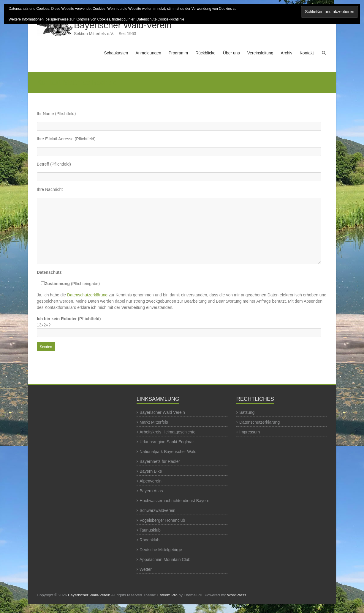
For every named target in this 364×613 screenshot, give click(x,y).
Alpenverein (151, 481)
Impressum (250, 432)
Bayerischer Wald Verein (162, 412)
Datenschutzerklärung (87, 295)
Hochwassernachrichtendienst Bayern (174, 501)
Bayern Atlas (151, 491)
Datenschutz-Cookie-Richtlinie (160, 19)
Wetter (146, 569)
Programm (178, 53)
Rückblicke (205, 53)
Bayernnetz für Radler (160, 461)
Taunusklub (150, 530)
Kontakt (307, 53)
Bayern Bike (151, 471)
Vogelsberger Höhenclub (162, 520)
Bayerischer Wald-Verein (123, 25)
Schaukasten (116, 53)
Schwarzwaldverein (158, 510)
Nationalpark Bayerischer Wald (168, 452)
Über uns (231, 53)
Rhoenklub (149, 540)
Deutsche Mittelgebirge (161, 550)
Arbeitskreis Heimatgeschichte (167, 432)
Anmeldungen (148, 53)
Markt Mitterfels (154, 422)
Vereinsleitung (260, 53)
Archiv (287, 53)
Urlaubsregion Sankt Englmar (167, 442)
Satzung (247, 412)
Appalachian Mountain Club (165, 559)
